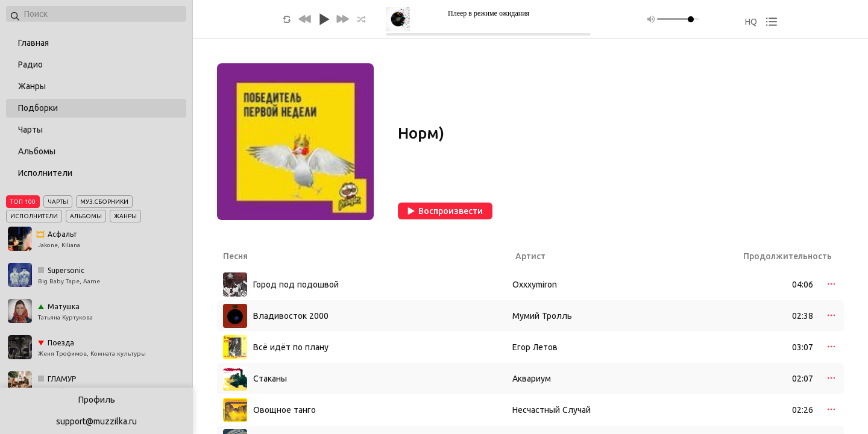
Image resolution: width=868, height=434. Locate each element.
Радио (30, 64)
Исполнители (45, 173)
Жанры (32, 86)
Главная (33, 43)
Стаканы (270, 379)
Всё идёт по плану (291, 347)
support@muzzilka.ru (96, 421)
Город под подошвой (296, 285)
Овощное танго (285, 410)
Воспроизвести (445, 211)
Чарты (30, 130)
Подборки (38, 108)
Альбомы (37, 151)
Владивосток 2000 (291, 316)
